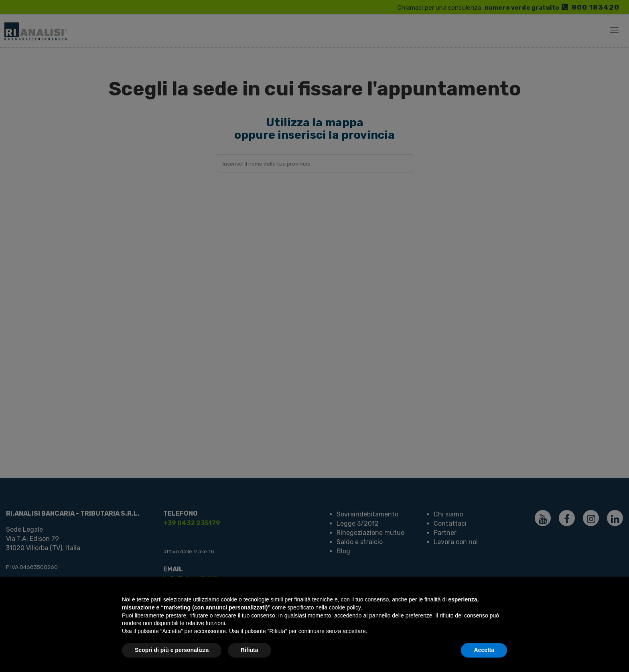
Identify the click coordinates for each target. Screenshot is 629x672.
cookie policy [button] (345, 607)
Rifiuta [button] (250, 650)
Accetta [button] (484, 650)
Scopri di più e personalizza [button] (172, 650)
